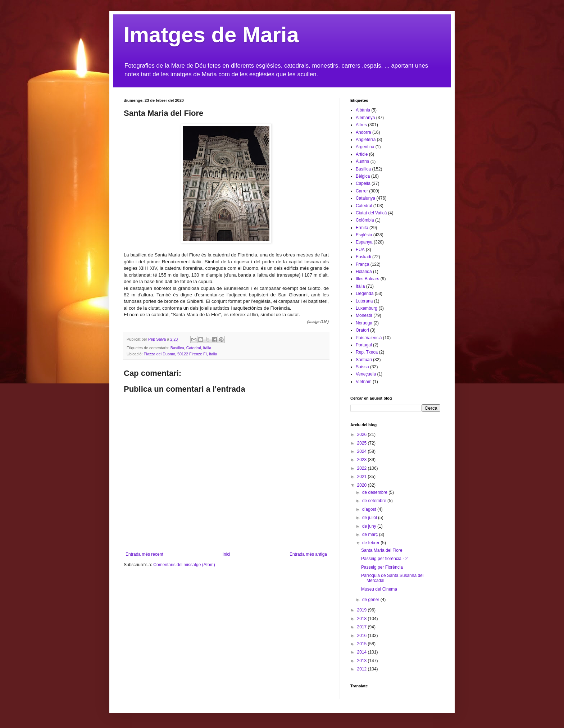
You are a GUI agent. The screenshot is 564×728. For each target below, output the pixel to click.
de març (371, 534)
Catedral (194, 348)
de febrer (371, 543)
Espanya (364, 242)
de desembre (375, 492)
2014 (363, 652)
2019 (363, 610)
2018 (363, 619)
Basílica (177, 348)
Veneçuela (366, 374)
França (362, 264)
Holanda (364, 272)
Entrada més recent (144, 554)
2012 (363, 669)
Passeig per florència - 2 (384, 559)
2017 (363, 627)
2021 (363, 477)
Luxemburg (367, 308)
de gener (371, 600)
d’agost (370, 509)
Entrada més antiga (308, 554)
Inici (226, 554)
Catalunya (365, 198)
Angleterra (366, 140)
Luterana (364, 301)
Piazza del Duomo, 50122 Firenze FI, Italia (180, 354)
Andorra (363, 132)
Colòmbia (365, 220)
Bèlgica (363, 176)
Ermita (362, 228)
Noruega (364, 323)
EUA (360, 250)
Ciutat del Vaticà (371, 213)
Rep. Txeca (367, 352)
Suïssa (362, 367)
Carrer (362, 191)
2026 (363, 434)
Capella (363, 183)
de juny (370, 526)
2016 (363, 636)
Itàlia (207, 348)
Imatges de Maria (211, 35)
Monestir (364, 315)
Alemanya (365, 118)
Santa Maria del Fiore (382, 550)
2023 (363, 460)
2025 (363, 443)
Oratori (362, 330)
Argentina (365, 147)
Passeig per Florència (382, 567)
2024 (363, 451)
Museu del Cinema (379, 589)
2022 (363, 468)
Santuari (364, 360)
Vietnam (364, 382)
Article (362, 154)
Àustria (362, 161)
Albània (363, 110)
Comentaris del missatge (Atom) (184, 565)
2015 (363, 644)
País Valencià (369, 338)
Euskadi (363, 257)
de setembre (375, 501)
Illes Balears (367, 279)
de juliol (370, 518)
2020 (363, 485)
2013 (363, 661)
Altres (361, 125)
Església (364, 235)
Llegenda (365, 294)
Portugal (364, 345)
